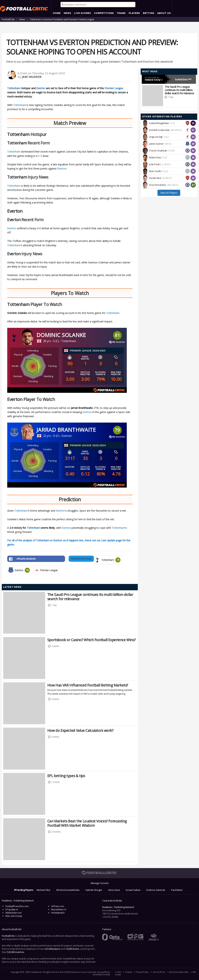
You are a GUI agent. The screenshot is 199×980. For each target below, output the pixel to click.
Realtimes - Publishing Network (118, 907)
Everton (41, 88)
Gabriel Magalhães (159, 123)
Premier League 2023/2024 (88, 445)
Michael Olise (44, 890)
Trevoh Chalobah (158, 151)
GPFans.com (58, 906)
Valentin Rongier (94, 890)
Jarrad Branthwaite (66, 430)
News (22, 19)
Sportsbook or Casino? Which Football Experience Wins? (91, 640)
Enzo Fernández (158, 185)
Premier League (114, 88)
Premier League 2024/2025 (88, 351)
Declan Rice (155, 178)
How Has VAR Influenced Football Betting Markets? (88, 685)
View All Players (169, 193)
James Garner (156, 144)
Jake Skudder (32, 77)
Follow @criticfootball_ (81, 559)
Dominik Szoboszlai (159, 130)
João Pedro (155, 164)
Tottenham (14, 88)
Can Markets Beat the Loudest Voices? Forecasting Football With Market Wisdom (87, 823)
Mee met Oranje (14, 916)
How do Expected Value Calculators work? (80, 730)
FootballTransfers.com (17, 906)
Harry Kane (114, 890)
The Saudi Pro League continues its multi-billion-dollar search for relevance (90, 597)
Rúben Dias (155, 157)
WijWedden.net (13, 913)
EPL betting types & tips (66, 776)
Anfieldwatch (58, 913)
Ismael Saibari (133, 890)
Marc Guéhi (155, 171)
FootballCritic (8, 936)
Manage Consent (100, 883)
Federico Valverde (156, 890)
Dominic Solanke (61, 335)
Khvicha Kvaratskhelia (68, 890)
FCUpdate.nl (12, 909)
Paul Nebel (177, 890)
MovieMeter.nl (59, 909)
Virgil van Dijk (156, 137)
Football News (181, 79)
